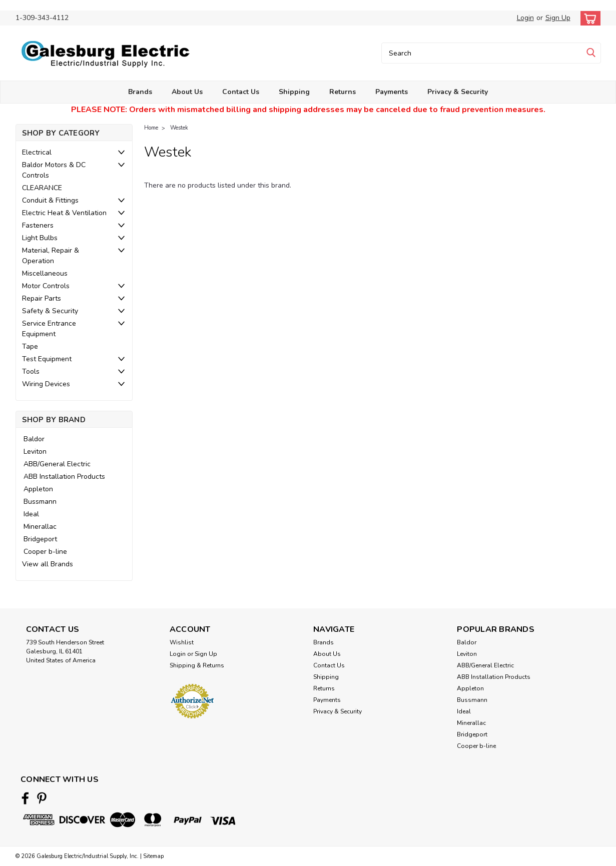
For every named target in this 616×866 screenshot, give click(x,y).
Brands (140, 92)
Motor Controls (46, 286)
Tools (31, 371)
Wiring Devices (46, 384)
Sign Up (558, 18)
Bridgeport (40, 539)
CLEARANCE (42, 188)
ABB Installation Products (64, 477)
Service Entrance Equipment (49, 329)
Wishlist (182, 642)
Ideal (31, 514)
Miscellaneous (45, 273)
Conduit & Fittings (50, 200)
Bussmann (40, 502)
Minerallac (40, 527)
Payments (392, 92)
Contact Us (241, 92)
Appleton (38, 489)
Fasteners (38, 225)
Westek (179, 128)
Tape (30, 346)
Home (151, 128)
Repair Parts (42, 298)
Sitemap (153, 856)
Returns (343, 92)
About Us (187, 92)
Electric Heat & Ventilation (64, 213)
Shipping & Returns (197, 665)
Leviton (35, 452)
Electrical (37, 152)
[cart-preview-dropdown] (588, 18)
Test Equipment (47, 359)
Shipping (294, 92)
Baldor (34, 439)
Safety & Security (50, 311)
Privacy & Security (458, 92)
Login (525, 18)
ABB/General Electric (57, 464)
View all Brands (48, 564)
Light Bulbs (40, 238)
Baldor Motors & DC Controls (54, 170)
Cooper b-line (45, 552)
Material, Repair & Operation (51, 256)
